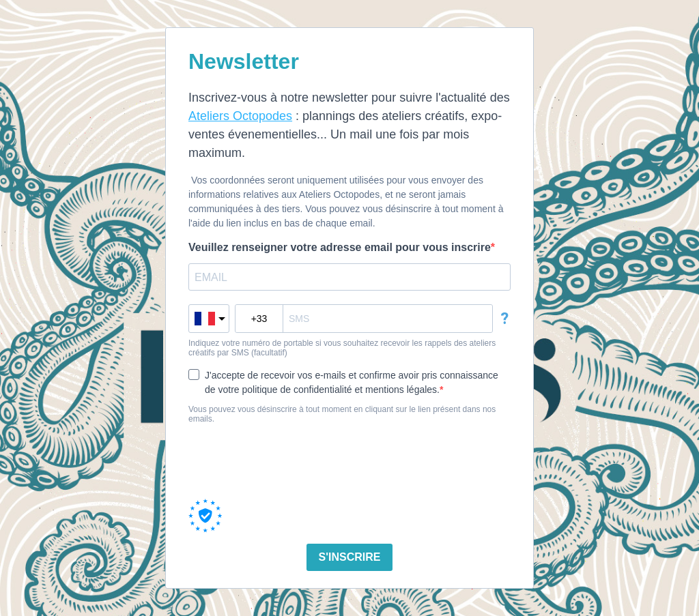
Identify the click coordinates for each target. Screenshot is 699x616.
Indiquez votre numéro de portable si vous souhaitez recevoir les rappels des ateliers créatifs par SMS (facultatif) (342, 348)
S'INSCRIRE (350, 557)
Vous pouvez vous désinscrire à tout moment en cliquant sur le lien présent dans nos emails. (342, 414)
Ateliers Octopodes (240, 116)
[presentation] (292, 461)
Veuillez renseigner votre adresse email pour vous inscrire (340, 247)
